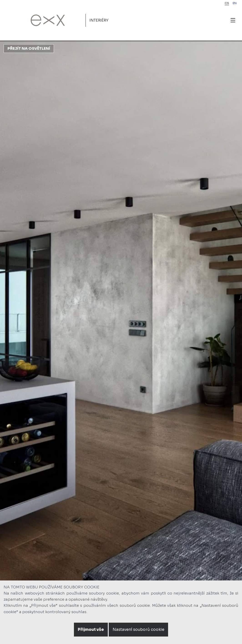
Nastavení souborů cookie (138, 630)
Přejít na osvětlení (29, 48)
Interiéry (99, 20)
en (235, 3)
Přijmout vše (91, 630)
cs (227, 3)
